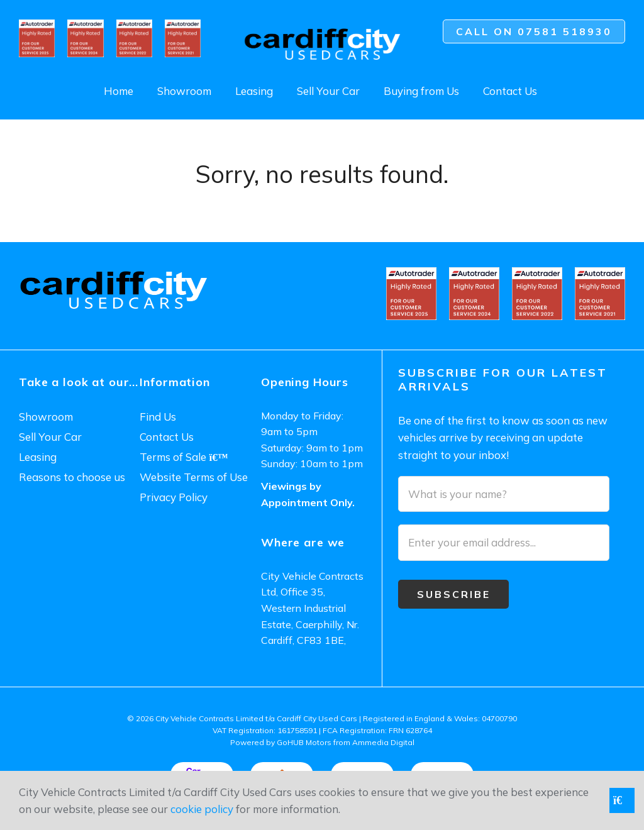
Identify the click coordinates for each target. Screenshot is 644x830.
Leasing (254, 91)
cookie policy (202, 809)
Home (119, 91)
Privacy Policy (174, 497)
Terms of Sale (184, 457)
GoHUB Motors (304, 742)
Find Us (158, 417)
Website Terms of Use (194, 477)
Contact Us (510, 91)
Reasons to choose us (72, 477)
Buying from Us (421, 91)
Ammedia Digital (383, 742)
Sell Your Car (328, 91)
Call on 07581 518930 (534, 31)
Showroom (184, 91)
